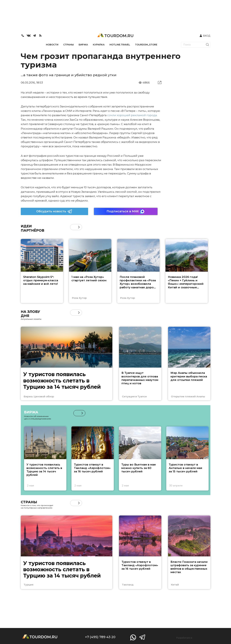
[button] (79, 227)
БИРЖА (83, 45)
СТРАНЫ (68, 45)
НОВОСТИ (52, 45)
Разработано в (184, 638)
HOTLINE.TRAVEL (120, 45)
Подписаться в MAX (126, 211)
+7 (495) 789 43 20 (100, 637)
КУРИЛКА (99, 45)
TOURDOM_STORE (146, 45)
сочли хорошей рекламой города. (132, 115)
